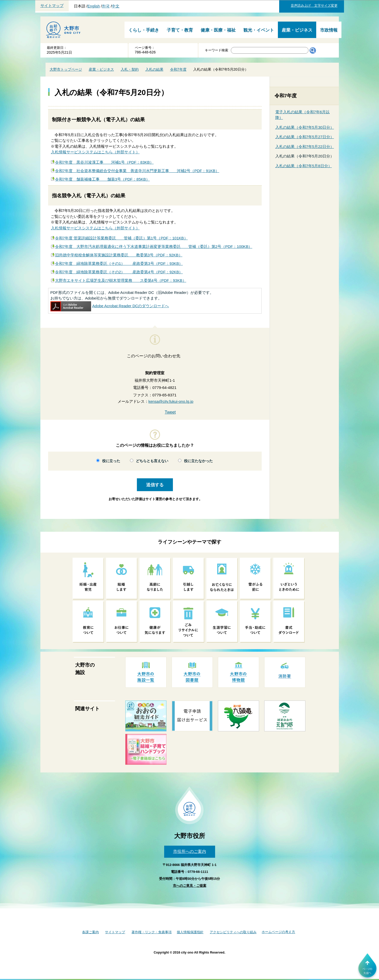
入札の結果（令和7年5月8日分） (304, 166)
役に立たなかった (198, 461)
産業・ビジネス (297, 30)
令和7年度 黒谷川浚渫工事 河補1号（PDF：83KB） (104, 162)
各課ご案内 (90, 932)
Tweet (170, 412)
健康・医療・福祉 (218, 30)
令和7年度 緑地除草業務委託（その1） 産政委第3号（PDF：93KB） (119, 263)
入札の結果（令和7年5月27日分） (305, 137)
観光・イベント (259, 30)
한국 (106, 6)
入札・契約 (130, 69)
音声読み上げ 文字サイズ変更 (314, 6)
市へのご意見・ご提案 (190, 886)
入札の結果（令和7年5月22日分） (305, 147)
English (94, 6)
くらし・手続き (144, 30)
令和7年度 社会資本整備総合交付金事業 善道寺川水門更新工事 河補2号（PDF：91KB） (137, 171)
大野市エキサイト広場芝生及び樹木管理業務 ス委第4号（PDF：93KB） (121, 280)
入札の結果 (154, 69)
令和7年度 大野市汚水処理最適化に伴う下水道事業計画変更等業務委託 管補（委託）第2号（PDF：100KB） (154, 246)
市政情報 (329, 30)
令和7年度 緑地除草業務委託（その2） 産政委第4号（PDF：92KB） (119, 272)
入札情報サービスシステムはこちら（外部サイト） (95, 152)
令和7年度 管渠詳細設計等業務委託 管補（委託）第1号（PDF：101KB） (121, 238)
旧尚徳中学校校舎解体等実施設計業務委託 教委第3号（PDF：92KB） (119, 255)
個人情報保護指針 (190, 932)
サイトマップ (52, 6)
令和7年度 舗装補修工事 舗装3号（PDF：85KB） (103, 179)
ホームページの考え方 (278, 932)
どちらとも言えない (152, 461)
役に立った (111, 461)
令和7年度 (178, 69)
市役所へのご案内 (190, 851)
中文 (116, 6)
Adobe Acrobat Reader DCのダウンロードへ (110, 306)
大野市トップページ (66, 69)
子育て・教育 (180, 30)
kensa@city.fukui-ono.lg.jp (171, 401)
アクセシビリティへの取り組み (233, 932)
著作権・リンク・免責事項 (152, 932)
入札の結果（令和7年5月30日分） (305, 127)
